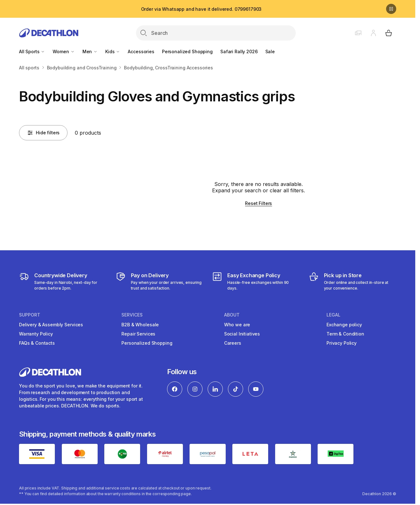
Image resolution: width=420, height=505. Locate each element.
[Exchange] (256, 281)
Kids (113, 51)
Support (30, 315)
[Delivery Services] (63, 281)
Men (90, 51)
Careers (233, 343)
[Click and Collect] (353, 281)
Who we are (237, 325)
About (232, 315)
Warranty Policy (36, 334)
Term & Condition (345, 334)
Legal (333, 315)
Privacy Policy (342, 343)
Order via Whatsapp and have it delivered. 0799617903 (201, 9)
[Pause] (391, 9)
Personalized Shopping (187, 51)
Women (64, 51)
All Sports (32, 51)
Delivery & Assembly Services (51, 325)
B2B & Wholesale (140, 325)
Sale (270, 51)
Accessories (141, 51)
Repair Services (138, 334)
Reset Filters (258, 203)
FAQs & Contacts (37, 343)
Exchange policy (344, 325)
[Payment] (160, 281)
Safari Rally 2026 (239, 51)
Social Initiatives (242, 334)
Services (132, 315)
